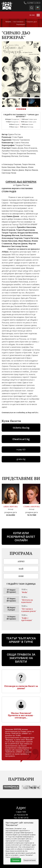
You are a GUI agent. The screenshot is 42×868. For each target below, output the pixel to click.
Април (21, 561)
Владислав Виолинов (26, 153)
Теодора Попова (23, 145)
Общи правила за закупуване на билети (21, 658)
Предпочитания (30, 860)
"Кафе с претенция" (27, 619)
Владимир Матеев (10, 156)
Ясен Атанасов (31, 148)
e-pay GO (21, 449)
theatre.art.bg (21, 439)
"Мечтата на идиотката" (27, 601)
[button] (17, 109)
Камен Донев (17, 148)
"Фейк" (25, 592)
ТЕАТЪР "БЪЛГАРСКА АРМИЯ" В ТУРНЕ (21, 640)
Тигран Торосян (9, 153)
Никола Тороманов (21, 140)
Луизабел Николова (10, 151)
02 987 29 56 (23, 818)
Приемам (16, 860)
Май (21, 569)
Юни (21, 576)
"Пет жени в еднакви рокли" (29, 610)
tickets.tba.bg (21, 428)
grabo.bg (21, 459)
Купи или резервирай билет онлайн (21, 536)
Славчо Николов (21, 143)
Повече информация (13, 857)
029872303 (34, 3)
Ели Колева (24, 156)
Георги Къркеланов (29, 151)
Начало (8, 22)
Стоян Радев (17, 137)
